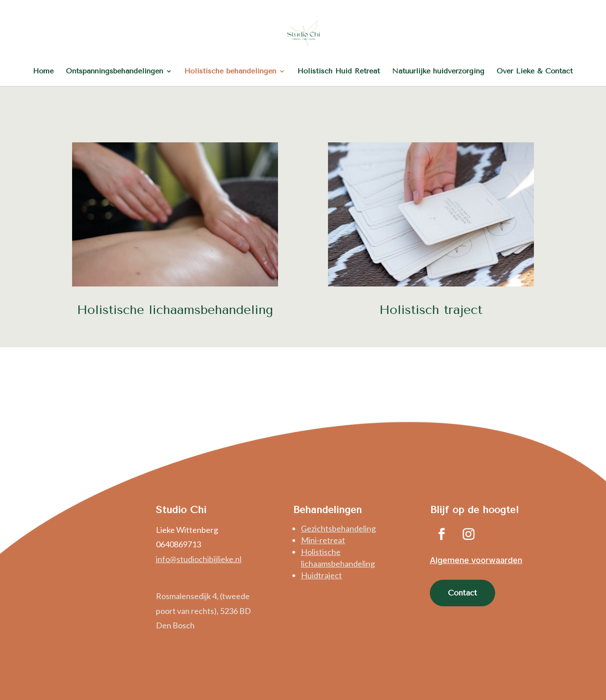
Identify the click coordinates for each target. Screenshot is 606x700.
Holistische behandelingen (230, 72)
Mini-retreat (323, 540)
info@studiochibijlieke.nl (199, 559)
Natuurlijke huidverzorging (438, 72)
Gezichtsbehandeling (338, 528)
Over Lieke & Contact (535, 72)
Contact (462, 593)
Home (43, 72)
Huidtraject (321, 575)
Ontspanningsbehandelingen (114, 72)
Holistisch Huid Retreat (339, 72)
